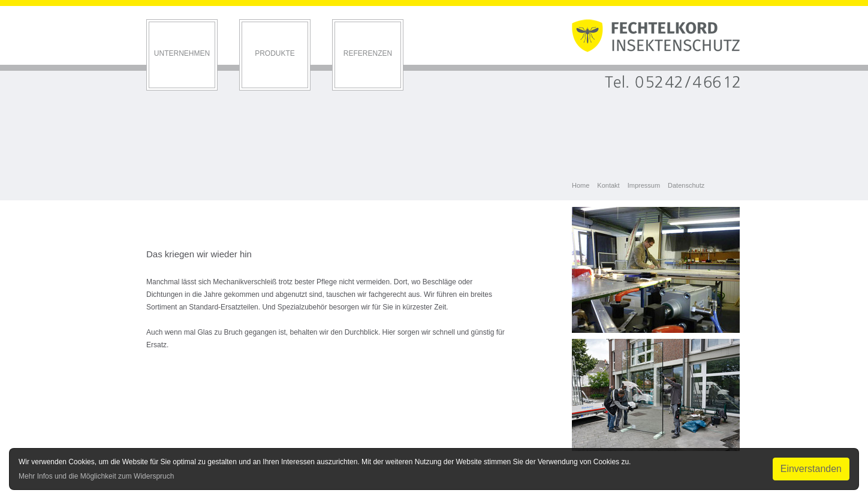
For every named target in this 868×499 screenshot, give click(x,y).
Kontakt (608, 185)
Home (581, 185)
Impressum (644, 185)
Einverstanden (811, 469)
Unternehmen (182, 53)
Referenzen (368, 53)
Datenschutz (686, 185)
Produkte (275, 53)
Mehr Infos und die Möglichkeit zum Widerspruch (96, 476)
